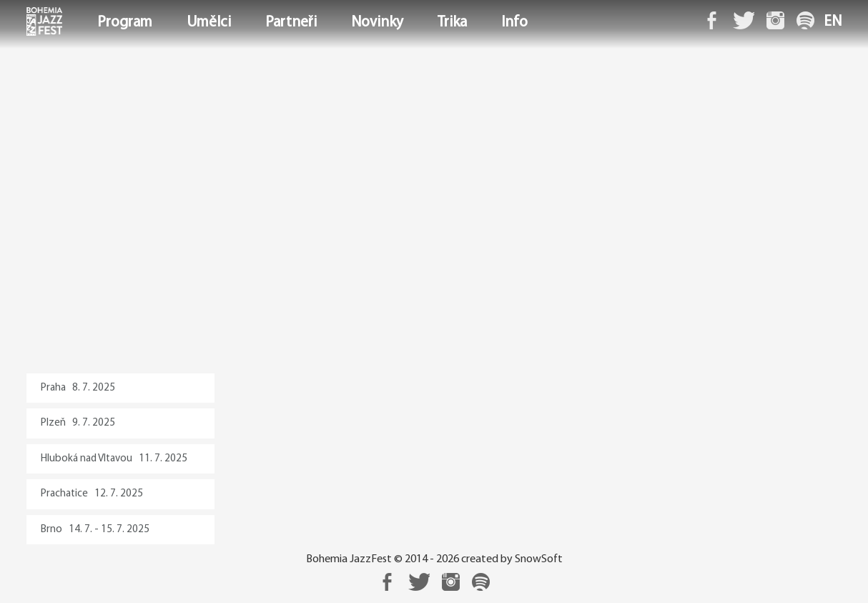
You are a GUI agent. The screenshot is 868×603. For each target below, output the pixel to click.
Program (125, 23)
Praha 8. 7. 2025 (78, 388)
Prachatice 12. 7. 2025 (92, 494)
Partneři (291, 23)
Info (514, 23)
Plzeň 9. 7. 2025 (78, 423)
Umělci (209, 23)
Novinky (377, 23)
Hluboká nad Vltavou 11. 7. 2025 (114, 459)
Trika (452, 23)
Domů (28, 23)
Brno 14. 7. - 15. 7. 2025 (95, 530)
